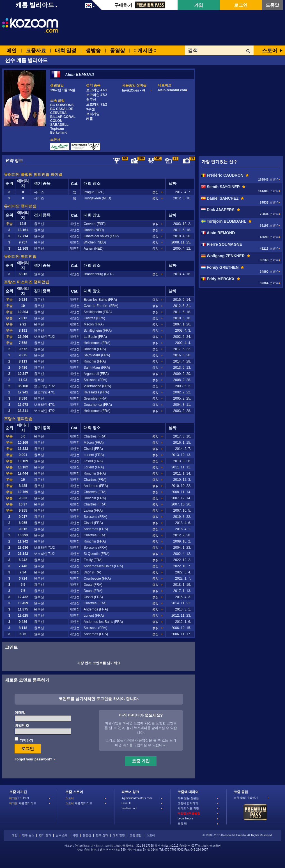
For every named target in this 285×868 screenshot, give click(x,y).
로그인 (241, 5)
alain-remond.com (172, 90)
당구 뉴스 (28, 835)
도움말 (272, 5)
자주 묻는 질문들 (188, 798)
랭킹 (155, 192)
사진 (75, 835)
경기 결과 (45, 835)
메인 (12, 50)
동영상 (118, 50)
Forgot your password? (33, 759)
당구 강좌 (102, 835)
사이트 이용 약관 (188, 808)
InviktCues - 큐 (134, 90)
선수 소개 (62, 835)
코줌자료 (36, 50)
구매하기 (140, 5)
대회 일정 (66, 50)
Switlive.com (129, 808)
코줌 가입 (141, 761)
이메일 (20, 713)
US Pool (19, 798)
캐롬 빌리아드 (23, 803)
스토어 (270, 50)
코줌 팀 (182, 823)
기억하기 (26, 741)
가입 (199, 5)
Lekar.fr (126, 803)
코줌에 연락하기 (188, 803)
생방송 (93, 50)
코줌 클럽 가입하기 (246, 798)
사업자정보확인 (211, 846)
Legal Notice (185, 818)
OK (248, 51)
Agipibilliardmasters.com (137, 798)
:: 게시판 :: (145, 50)
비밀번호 (22, 725)
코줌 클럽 (136, 835)
